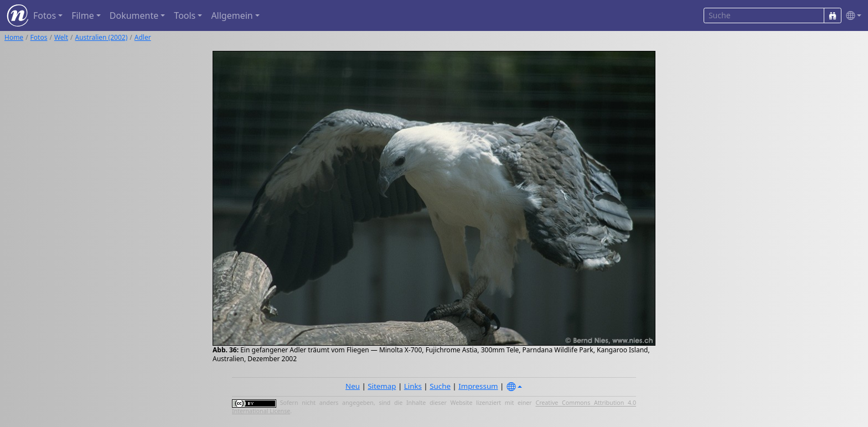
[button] (851, 16)
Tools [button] (185, 15)
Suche (440, 386)
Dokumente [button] (134, 15)
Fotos (39, 37)
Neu (353, 386)
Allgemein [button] (232, 15)
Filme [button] (83, 15)
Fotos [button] (45, 15)
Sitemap (382, 386)
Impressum (478, 386)
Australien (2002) (102, 37)
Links (413, 386)
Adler (143, 37)
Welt (61, 37)
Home (14, 37)
